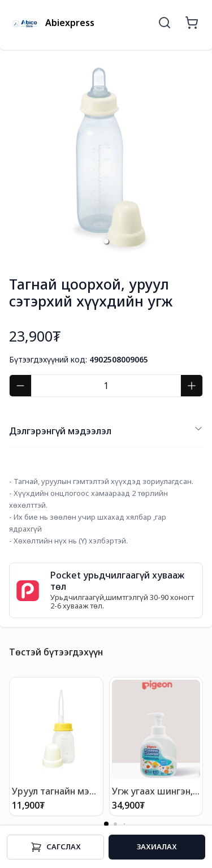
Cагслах (56, 847)
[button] (106, 241)
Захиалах (157, 847)
